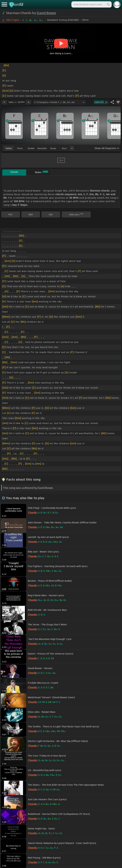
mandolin (42, 148)
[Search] (108, 4)
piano (20, 148)
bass (64, 148)
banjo (53, 148)
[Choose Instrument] (72, 148)
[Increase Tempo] (29, 102)
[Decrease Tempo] (4, 102)
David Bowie (46, 13)
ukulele (31, 148)
